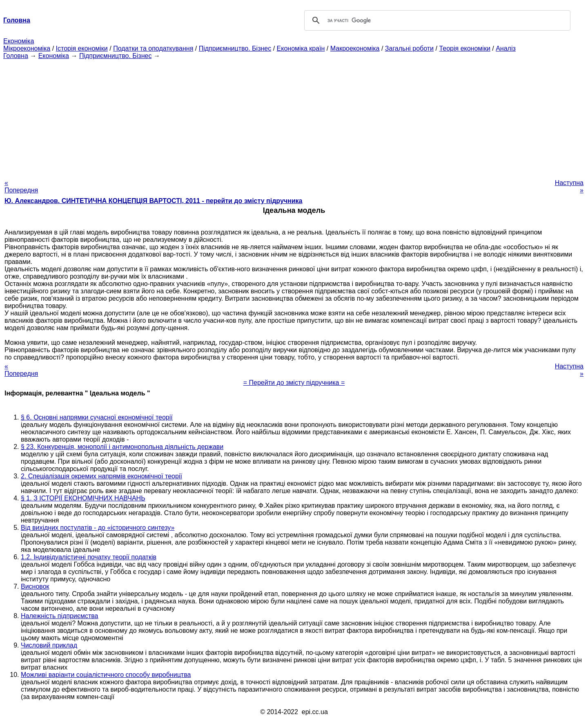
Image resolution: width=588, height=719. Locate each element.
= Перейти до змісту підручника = (294, 383)
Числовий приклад (49, 645)
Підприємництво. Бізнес (235, 48)
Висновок (35, 586)
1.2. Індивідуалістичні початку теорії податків (89, 557)
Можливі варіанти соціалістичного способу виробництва (106, 675)
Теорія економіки (464, 48)
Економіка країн (301, 48)
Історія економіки (82, 48)
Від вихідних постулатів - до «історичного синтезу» (98, 528)
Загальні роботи (409, 48)
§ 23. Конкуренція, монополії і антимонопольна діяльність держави (122, 447)
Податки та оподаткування (153, 48)
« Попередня (21, 186)
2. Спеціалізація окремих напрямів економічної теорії (101, 476)
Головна (16, 56)
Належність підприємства (59, 616)
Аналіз (506, 48)
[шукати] (436, 20)
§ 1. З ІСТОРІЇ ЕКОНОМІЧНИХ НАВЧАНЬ (83, 498)
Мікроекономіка (27, 48)
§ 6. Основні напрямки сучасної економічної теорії (97, 417)
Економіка (19, 41)
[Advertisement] (294, 117)
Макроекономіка (355, 48)
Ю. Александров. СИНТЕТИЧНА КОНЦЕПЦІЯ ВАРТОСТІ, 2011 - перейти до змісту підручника (153, 201)
